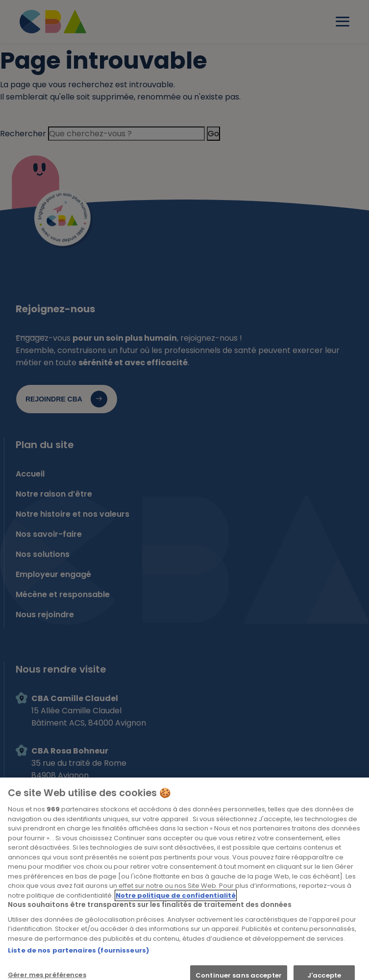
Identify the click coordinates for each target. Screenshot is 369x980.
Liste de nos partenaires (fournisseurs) (78, 956)
